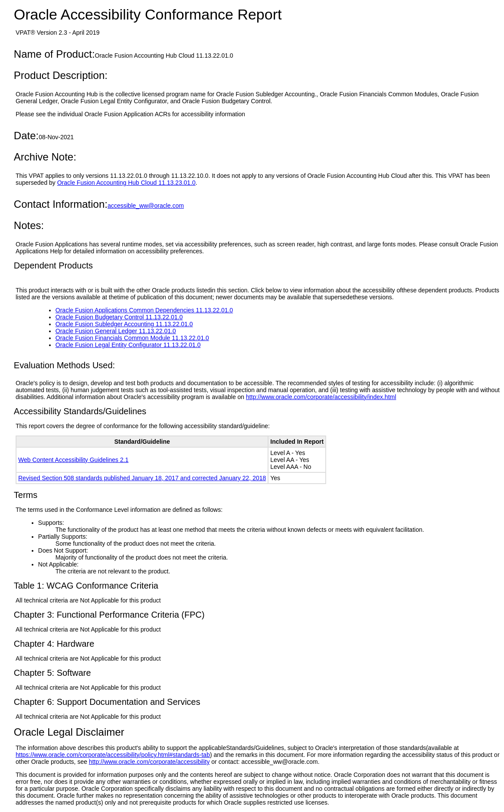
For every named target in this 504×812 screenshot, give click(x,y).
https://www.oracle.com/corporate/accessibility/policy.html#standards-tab (113, 755)
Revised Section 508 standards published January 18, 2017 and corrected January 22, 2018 (142, 478)
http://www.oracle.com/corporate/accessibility (149, 762)
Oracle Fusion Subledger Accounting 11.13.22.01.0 (124, 324)
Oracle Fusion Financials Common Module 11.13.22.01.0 (132, 338)
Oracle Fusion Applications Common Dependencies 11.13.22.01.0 (144, 310)
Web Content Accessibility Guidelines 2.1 (73, 460)
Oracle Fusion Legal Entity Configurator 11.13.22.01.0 (128, 345)
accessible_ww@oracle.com (146, 206)
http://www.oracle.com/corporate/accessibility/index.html (321, 397)
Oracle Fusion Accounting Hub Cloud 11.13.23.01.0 (126, 183)
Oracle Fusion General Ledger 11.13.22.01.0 (116, 331)
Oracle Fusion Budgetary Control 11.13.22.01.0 (119, 317)
